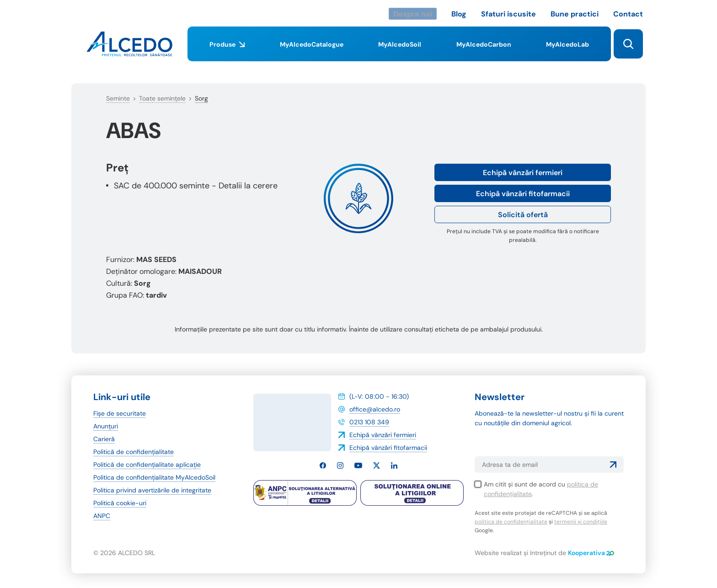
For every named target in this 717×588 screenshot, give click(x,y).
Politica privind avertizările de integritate (152, 490)
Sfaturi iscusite (508, 14)
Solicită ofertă (523, 215)
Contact (628, 14)
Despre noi (413, 14)
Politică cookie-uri (120, 503)
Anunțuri (106, 426)
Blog (459, 14)
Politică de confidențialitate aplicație (147, 465)
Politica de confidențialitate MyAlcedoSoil (154, 477)
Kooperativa (591, 553)
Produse (227, 51)
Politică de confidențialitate (134, 452)
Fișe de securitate (120, 413)
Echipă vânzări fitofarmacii (523, 194)
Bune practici (575, 14)
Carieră (104, 439)
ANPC (102, 516)
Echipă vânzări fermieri (523, 173)
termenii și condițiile (581, 522)
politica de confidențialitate (511, 522)
